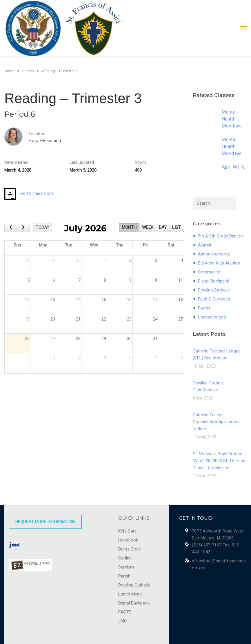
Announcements (214, 254)
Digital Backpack (214, 281)
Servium (126, 567)
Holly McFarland (45, 141)
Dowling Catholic (214, 290)
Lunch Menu (130, 594)
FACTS (125, 612)
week (148, 227)
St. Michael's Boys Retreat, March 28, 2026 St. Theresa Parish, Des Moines (219, 461)
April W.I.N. (233, 167)
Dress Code (130, 549)
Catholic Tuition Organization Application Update (216, 422)
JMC (123, 621)
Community (209, 272)
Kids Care (128, 531)
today (42, 227)
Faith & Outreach (214, 299)
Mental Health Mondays (232, 119)
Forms (204, 308)
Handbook (128, 540)
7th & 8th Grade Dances (221, 236)
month (129, 227)
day (163, 227)
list (177, 227)
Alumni (205, 245)
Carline (125, 558)
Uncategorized (212, 317)
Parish (124, 576)
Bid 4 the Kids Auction (219, 263)
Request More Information (45, 522)
